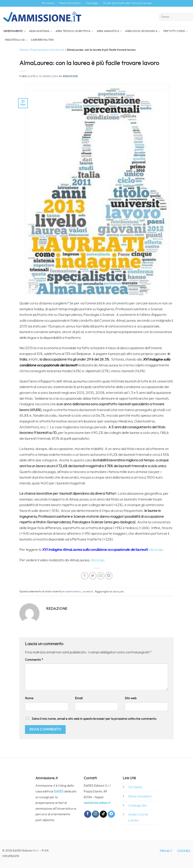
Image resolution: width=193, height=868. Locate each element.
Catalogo (92, 3)
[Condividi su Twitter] (93, 576)
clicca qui (156, 550)
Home (23, 50)
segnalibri (118, 592)
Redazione (70, 76)
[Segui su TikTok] (103, 814)
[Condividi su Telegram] (109, 576)
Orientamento (15, 31)
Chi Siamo (135, 787)
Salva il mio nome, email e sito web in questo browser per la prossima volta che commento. (94, 719)
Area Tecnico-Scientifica (75, 31)
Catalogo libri (138, 806)
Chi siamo (48, 3)
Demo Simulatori (70, 3)
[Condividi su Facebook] (85, 576)
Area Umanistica (109, 31)
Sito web (131, 698)
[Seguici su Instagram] (95, 814)
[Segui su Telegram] (111, 814)
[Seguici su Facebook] (88, 814)
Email (79, 698)
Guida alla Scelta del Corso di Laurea (127, 3)
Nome (29, 698)
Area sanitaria (41, 31)
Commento (34, 660)
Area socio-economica (143, 31)
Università (57, 50)
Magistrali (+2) (16, 40)
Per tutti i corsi (175, 31)
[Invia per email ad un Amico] (101, 576)
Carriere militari (42, 40)
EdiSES (59, 791)
